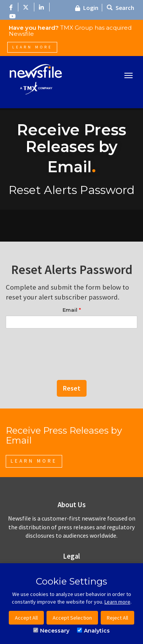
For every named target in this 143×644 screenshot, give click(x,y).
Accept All (26, 618)
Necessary (51, 631)
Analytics (93, 631)
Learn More (32, 47)
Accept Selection (72, 618)
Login (87, 8)
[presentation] (72, 347)
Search (121, 8)
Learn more (117, 602)
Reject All (117, 618)
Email (72, 310)
